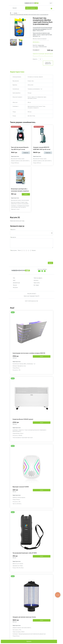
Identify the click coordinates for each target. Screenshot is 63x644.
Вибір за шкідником (31, 8)
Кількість (35, 59)
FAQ (14, 279)
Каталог (15, 8)
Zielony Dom (41, 45)
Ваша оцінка (14, 252)
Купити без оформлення (48, 63)
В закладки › (42, 55)
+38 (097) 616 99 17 (32, 295)
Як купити (15, 289)
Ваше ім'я (13, 230)
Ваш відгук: (13, 237)
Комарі (16, 13)
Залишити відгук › (49, 55)
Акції (14, 282)
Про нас (15, 286)
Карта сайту (37, 284)
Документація (16, 284)
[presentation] (23, 257)
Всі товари (36, 286)
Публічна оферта (38, 279)
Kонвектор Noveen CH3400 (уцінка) (23, 421)
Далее (50, 264)
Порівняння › (36, 55)
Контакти (36, 282)
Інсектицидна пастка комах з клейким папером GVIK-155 (29, 354)
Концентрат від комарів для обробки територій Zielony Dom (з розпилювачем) (29, 15)
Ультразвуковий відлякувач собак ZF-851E (25, 554)
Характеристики (17, 72)
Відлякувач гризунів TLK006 (21, 488)
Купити (29, 641)
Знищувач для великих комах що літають (24, 618)
